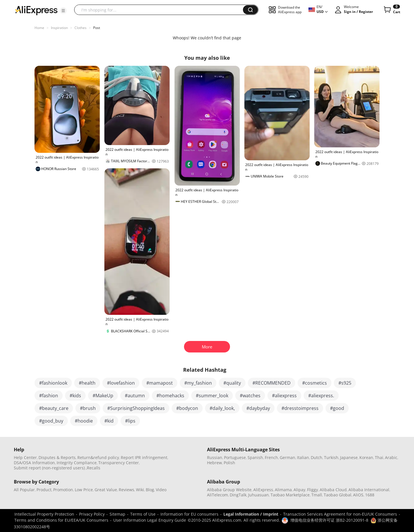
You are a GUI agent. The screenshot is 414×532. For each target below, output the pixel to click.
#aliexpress (284, 396)
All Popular (24, 490)
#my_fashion (198, 383)
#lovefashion (121, 383)
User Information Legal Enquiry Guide (150, 520)
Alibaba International (369, 490)
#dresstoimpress (300, 408)
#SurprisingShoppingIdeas (136, 408)
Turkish (331, 457)
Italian (303, 457)
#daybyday (258, 408)
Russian (215, 457)
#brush (88, 408)
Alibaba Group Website (229, 490)
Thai (379, 457)
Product (44, 490)
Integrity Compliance (77, 463)
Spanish (255, 457)
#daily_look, (222, 408)
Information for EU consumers (189, 514)
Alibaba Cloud (333, 490)
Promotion (63, 490)
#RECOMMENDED (272, 383)
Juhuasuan (258, 495)
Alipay (299, 490)
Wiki (140, 490)
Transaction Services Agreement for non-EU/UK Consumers (340, 514)
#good (337, 408)
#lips (130, 421)
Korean (366, 457)
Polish (229, 463)
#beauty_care (54, 408)
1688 (370, 495)
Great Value (106, 490)
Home (39, 28)
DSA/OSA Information (34, 463)
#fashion (49, 396)
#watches (250, 396)
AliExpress (263, 490)
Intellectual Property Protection (44, 514)
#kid (109, 421)
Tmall (317, 495)
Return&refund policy (98, 457)
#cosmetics (315, 383)
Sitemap (117, 514)
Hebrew (214, 463)
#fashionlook (53, 383)
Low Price (84, 490)
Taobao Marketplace (290, 495)
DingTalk (238, 495)
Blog (150, 490)
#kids (75, 396)
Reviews (126, 490)
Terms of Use (143, 514)
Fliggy (313, 490)
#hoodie (84, 421)
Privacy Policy (92, 514)
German (287, 457)
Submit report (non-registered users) (49, 468)
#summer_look (212, 396)
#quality (232, 383)
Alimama (283, 490)
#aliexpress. (321, 396)
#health (87, 383)
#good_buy (51, 421)
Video (161, 490)
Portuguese (235, 457)
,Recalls (93, 468)
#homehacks (170, 396)
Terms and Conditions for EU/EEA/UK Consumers (61, 520)
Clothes (80, 28)
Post (97, 28)
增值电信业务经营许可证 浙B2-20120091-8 (329, 520)
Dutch (317, 457)
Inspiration (59, 28)
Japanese (349, 457)
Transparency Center (119, 463)
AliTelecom (217, 495)
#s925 (345, 383)
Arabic (391, 457)
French (271, 457)
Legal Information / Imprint (251, 514)
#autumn (135, 396)
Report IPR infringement (144, 457)
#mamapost (160, 383)
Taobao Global (338, 495)
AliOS (358, 495)
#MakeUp (103, 396)
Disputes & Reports (57, 457)
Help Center (25, 457)
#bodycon (187, 408)
